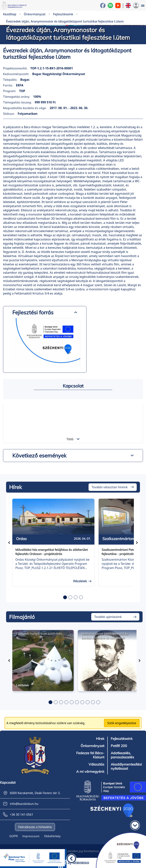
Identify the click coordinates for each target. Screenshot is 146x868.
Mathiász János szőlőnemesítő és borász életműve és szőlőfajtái (105, 636)
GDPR (14, 836)
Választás (96, 764)
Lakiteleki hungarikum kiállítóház (39, 634)
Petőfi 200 (119, 746)
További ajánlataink (108, 617)
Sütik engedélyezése (122, 723)
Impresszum (31, 836)
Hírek (100, 739)
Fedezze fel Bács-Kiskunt (90, 755)
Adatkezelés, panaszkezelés (122, 755)
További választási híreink (110, 487)
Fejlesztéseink (122, 739)
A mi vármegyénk (90, 772)
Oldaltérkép (52, 836)
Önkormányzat (92, 746)
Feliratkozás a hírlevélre (35, 827)
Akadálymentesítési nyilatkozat (126, 766)
